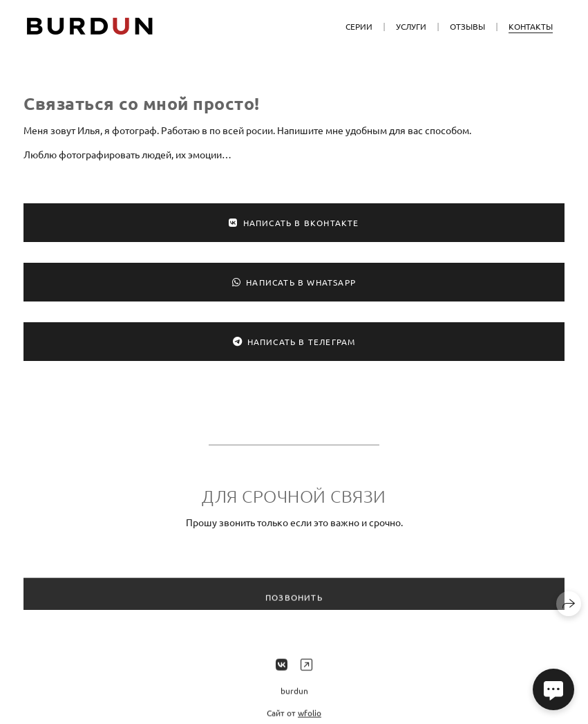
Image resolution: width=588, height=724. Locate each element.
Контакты (531, 26)
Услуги (411, 26)
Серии (359, 26)
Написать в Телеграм (294, 342)
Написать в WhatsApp (294, 282)
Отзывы (467, 26)
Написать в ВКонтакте (294, 223)
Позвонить (294, 603)
